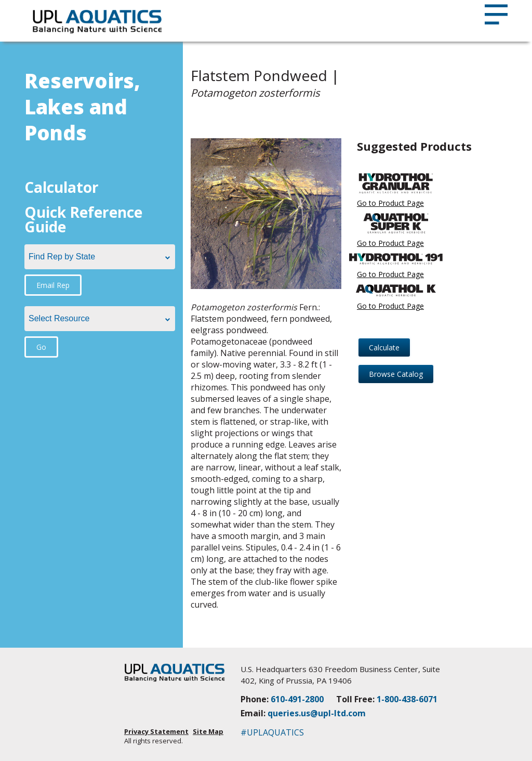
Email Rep (53, 285)
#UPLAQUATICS (272, 732)
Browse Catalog (396, 374)
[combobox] (100, 257)
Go (41, 347)
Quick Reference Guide (83, 219)
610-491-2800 (297, 699)
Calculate (384, 347)
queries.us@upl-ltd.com (317, 713)
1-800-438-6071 (407, 699)
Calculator (62, 187)
